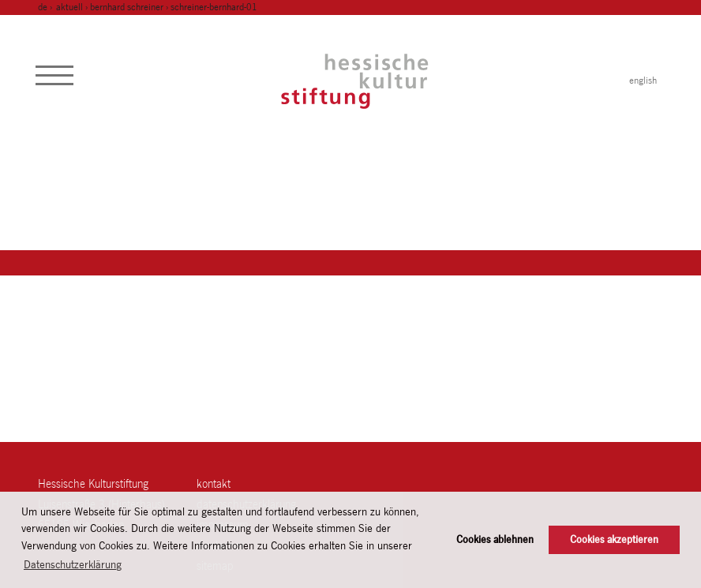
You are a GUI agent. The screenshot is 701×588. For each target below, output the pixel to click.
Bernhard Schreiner (127, 7)
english (643, 81)
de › (46, 7)
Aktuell (69, 7)
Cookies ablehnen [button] (495, 539)
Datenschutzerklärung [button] (73, 564)
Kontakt (214, 483)
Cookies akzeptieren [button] (614, 539)
